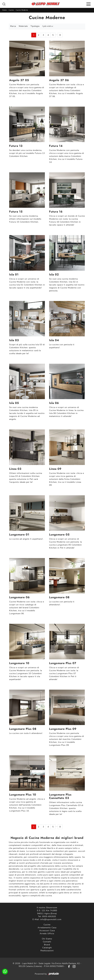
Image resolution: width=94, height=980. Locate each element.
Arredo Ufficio (47, 934)
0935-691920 (49, 916)
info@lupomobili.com (51, 919)
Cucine (11, 10)
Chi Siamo (47, 939)
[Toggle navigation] (88, 4)
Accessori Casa (47, 931)
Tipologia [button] (35, 26)
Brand (47, 945)
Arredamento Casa (47, 928)
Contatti (47, 942)
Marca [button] (13, 26)
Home (4, 10)
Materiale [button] (23, 26)
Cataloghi (47, 948)
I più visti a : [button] (48, 26)
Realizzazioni (47, 951)
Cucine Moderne (22, 10)
